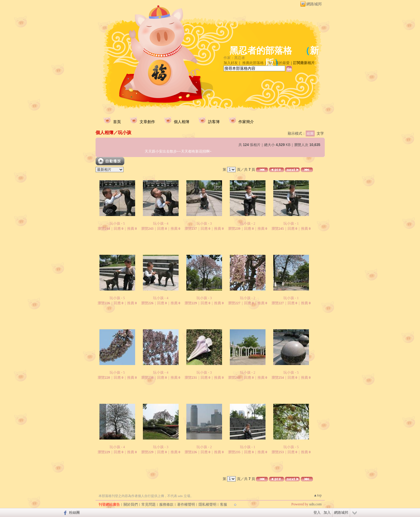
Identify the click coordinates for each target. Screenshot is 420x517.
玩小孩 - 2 (248, 223)
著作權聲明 (186, 504)
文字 (320, 133)
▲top (317, 495)
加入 (327, 513)
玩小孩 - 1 (291, 223)
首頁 (117, 122)
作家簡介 (246, 122)
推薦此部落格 (253, 63)
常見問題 (149, 504)
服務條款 (166, 504)
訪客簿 (214, 122)
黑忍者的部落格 (261, 51)
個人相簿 (182, 122)
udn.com (316, 504)
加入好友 (231, 63)
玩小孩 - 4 (161, 223)
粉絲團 (74, 513)
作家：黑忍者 (234, 58)
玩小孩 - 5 (117, 223)
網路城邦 (314, 4)
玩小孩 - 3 (204, 223)
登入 (317, 513)
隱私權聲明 (207, 504)
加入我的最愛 (279, 63)
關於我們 (131, 504)
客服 (224, 504)
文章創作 (147, 122)
